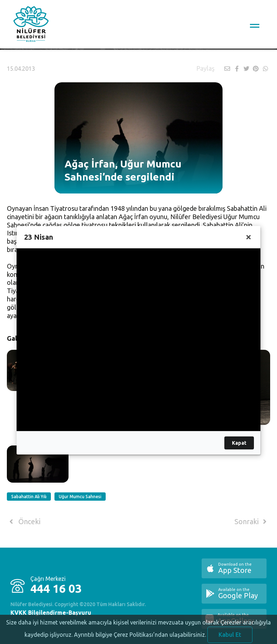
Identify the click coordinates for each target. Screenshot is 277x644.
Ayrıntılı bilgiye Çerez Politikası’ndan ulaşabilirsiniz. (140, 638)
